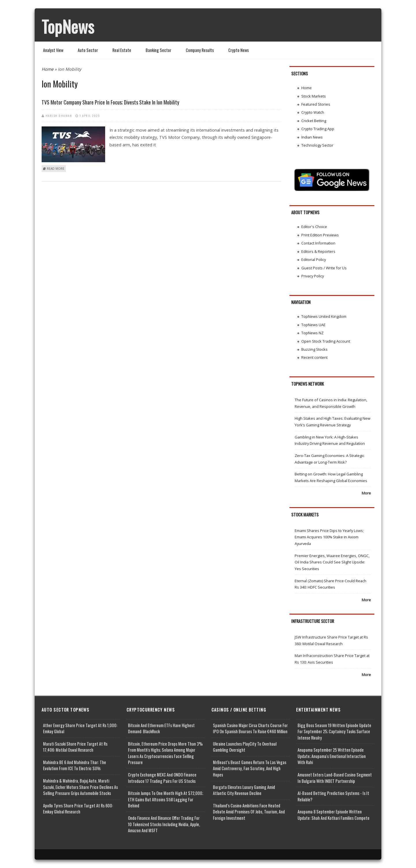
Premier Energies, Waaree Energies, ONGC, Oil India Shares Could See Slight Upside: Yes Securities (332, 562)
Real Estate (122, 50)
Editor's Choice (314, 227)
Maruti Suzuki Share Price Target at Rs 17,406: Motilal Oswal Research (75, 747)
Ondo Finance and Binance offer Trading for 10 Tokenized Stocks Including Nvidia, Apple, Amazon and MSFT (164, 824)
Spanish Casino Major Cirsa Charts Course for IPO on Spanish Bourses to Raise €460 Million (250, 728)
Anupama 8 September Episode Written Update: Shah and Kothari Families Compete (334, 815)
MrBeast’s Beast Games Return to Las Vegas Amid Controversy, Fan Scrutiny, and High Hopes (250, 768)
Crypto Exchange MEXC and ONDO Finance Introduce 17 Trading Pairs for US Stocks (162, 778)
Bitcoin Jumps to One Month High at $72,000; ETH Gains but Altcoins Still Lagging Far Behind (166, 799)
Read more (56, 169)
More (366, 493)
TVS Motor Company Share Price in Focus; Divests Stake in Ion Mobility (110, 102)
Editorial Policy (314, 260)
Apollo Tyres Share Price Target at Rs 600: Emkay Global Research (78, 809)
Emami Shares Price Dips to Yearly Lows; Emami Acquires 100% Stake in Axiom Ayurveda (329, 537)
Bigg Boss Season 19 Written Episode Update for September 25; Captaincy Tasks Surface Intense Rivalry (334, 731)
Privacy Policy (313, 276)
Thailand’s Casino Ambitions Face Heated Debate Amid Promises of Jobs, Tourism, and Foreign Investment (249, 812)
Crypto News (238, 50)
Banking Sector (158, 50)
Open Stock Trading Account (326, 341)
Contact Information (318, 243)
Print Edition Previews (320, 235)
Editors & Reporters (318, 251)
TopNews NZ (312, 333)
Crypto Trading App (318, 129)
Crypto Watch (313, 112)
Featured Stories (316, 104)
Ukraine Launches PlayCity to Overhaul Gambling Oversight (245, 747)
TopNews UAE (313, 325)
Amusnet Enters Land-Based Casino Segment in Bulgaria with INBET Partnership (335, 778)
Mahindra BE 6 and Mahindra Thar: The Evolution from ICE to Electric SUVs (75, 765)
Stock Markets (314, 96)
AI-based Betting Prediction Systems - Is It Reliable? (333, 796)
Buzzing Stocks (314, 349)
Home (48, 69)
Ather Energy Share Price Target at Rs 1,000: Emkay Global (80, 728)
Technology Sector (317, 145)
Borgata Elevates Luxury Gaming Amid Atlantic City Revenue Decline (244, 790)
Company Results (200, 50)
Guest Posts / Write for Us (324, 268)
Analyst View (53, 50)
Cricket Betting (314, 121)
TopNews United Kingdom (324, 316)
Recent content (314, 357)
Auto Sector (88, 50)
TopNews (68, 26)
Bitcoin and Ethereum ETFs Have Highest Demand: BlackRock (161, 728)
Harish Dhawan (59, 115)
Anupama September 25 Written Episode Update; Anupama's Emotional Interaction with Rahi (332, 756)
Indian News (312, 137)
